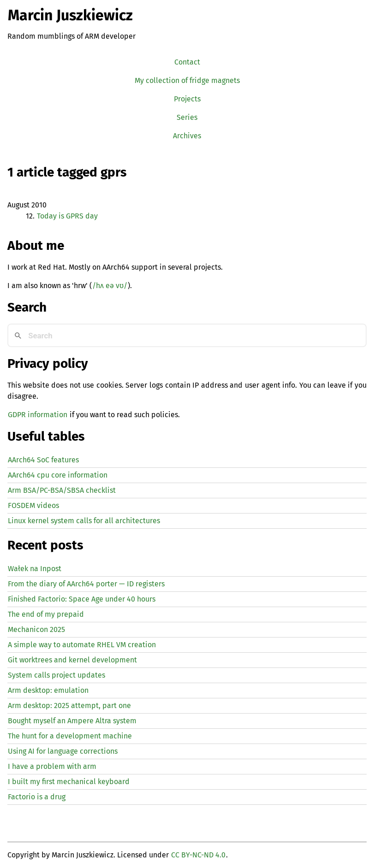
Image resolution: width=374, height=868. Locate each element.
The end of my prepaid (46, 614)
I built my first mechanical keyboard (69, 782)
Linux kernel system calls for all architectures (84, 521)
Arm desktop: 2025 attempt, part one (69, 706)
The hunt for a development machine (70, 736)
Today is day (67, 216)
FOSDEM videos (33, 505)
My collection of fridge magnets (187, 80)
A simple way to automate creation (82, 645)
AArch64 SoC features (43, 460)
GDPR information (38, 415)
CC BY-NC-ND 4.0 (198, 855)
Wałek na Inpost (35, 569)
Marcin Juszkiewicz (70, 15)
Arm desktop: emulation (48, 690)
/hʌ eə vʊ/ (110, 286)
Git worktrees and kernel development (72, 660)
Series (187, 117)
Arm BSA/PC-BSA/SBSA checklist (62, 490)
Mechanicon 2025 (36, 629)
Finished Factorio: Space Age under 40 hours (82, 599)
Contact (187, 62)
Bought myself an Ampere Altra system (72, 721)
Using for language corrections (63, 751)
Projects (187, 99)
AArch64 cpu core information (58, 475)
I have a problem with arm (52, 766)
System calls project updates (56, 675)
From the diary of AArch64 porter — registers (86, 584)
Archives (187, 136)
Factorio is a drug (37, 797)
